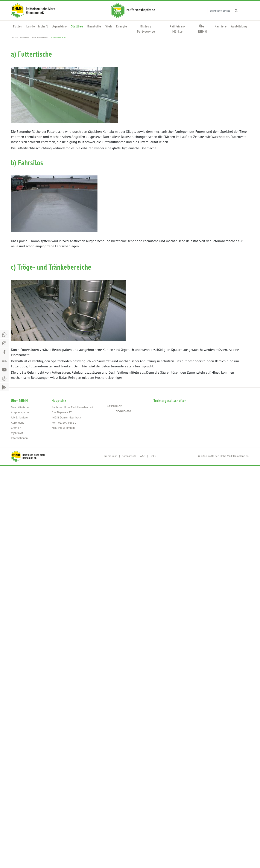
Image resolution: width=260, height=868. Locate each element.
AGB (143, 456)
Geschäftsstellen (21, 407)
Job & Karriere (19, 417)
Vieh (109, 26)
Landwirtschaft (37, 26)
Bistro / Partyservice (146, 29)
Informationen (19, 438)
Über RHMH (203, 29)
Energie (122, 26)
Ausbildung (239, 26)
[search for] (239, 11)
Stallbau (77, 26)
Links (152, 456)
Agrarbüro (60, 26)
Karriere (221, 26)
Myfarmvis (17, 433)
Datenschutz (129, 456)
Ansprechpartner (21, 412)
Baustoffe (94, 26)
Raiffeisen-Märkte (178, 29)
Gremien (16, 428)
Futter (18, 26)
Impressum (111, 456)
